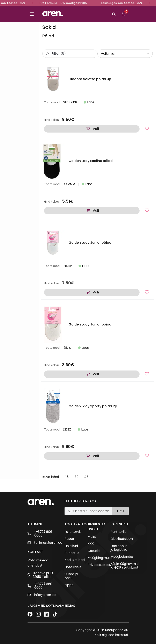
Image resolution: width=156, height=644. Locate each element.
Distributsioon (122, 539)
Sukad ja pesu (71, 576)
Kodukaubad (75, 560)
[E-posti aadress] (91, 511)
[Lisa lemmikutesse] (147, 128)
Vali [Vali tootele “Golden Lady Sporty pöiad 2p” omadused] (96, 456)
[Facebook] (30, 615)
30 (76, 477)
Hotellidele (73, 567)
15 (67, 477)
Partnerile (119, 532)
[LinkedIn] (46, 615)
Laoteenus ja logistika (119, 548)
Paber (69, 539)
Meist (92, 537)
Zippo (69, 585)
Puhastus (72, 553)
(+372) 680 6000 (43, 586)
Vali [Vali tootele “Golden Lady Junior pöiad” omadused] (96, 292)
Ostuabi (94, 551)
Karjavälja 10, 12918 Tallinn (43, 575)
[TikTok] (55, 615)
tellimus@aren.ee (48, 543)
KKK (91, 544)
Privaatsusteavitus (102, 565)
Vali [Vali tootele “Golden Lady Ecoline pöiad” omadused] (96, 211)
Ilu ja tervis (73, 532)
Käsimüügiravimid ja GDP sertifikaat (125, 566)
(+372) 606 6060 (43, 534)
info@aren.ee (45, 595)
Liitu (120, 511)
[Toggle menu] (32, 14)
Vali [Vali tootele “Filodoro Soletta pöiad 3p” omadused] (96, 129)
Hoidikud (71, 546)
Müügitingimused (101, 558)
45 (86, 477)
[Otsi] (114, 14)
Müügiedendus (122, 557)
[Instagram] (38, 615)
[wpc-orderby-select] (125, 54)
